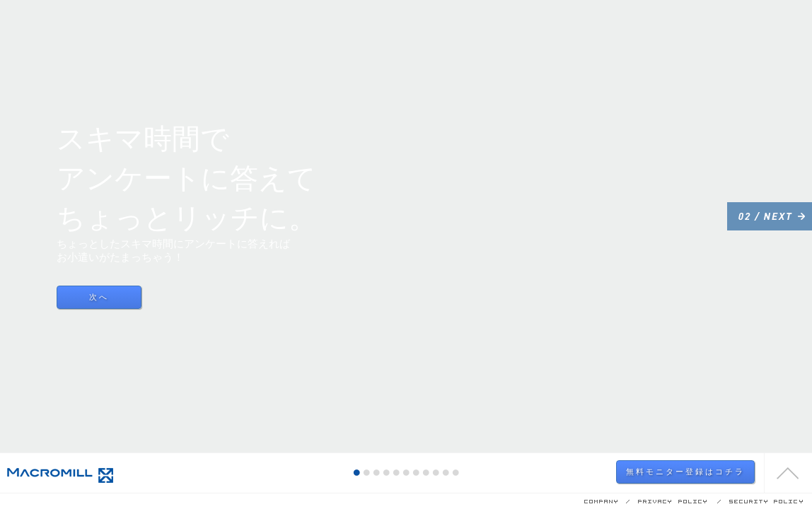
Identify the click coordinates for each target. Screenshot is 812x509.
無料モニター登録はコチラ (685, 472)
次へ (99, 297)
